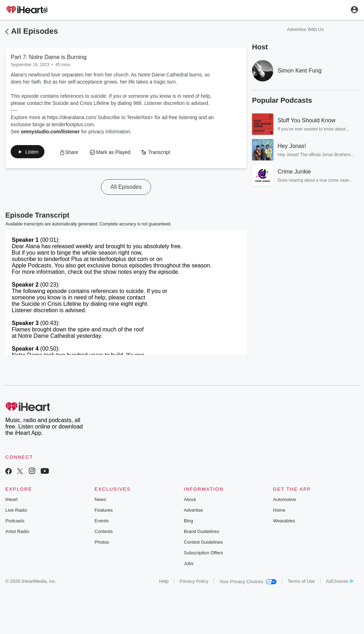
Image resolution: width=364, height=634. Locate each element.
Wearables (284, 522)
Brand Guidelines (202, 533)
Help (164, 583)
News (100, 501)
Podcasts (15, 522)
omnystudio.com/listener (50, 132)
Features (104, 512)
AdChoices (340, 583)
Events (102, 522)
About (190, 501)
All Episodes (34, 31)
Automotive (285, 501)
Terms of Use (301, 583)
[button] (31, 153)
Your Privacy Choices (248, 583)
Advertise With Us (305, 29)
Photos (102, 544)
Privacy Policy (194, 583)
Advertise (193, 512)
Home (279, 512)
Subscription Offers (203, 554)
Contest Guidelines (203, 544)
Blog (188, 522)
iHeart (12, 501)
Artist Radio (17, 533)
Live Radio (16, 512)
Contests (104, 533)
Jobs (189, 565)
